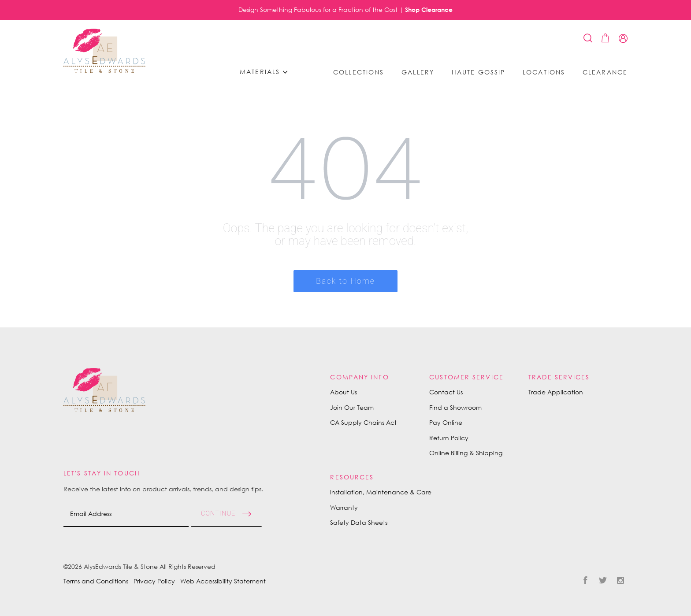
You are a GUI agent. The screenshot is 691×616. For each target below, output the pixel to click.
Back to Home (345, 281)
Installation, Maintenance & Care (381, 492)
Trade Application (556, 392)
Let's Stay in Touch (102, 473)
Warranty (344, 507)
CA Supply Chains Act (363, 422)
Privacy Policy (154, 581)
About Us (344, 392)
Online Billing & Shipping (466, 453)
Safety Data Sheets (359, 522)
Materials (267, 72)
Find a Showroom (455, 407)
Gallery (418, 72)
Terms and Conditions (96, 581)
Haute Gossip (478, 72)
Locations (544, 72)
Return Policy (449, 438)
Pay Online (446, 422)
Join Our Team (352, 407)
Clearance (605, 72)
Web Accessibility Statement (223, 581)
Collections (359, 72)
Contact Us (446, 392)
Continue (218, 513)
